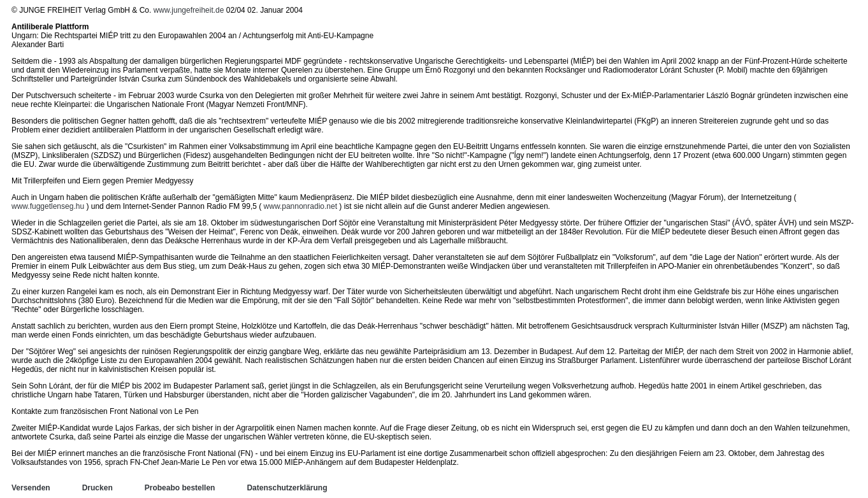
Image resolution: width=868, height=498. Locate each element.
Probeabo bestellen (180, 488)
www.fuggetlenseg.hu (48, 206)
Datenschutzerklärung (287, 488)
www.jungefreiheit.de (189, 10)
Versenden (31, 488)
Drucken (98, 488)
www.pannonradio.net (300, 206)
